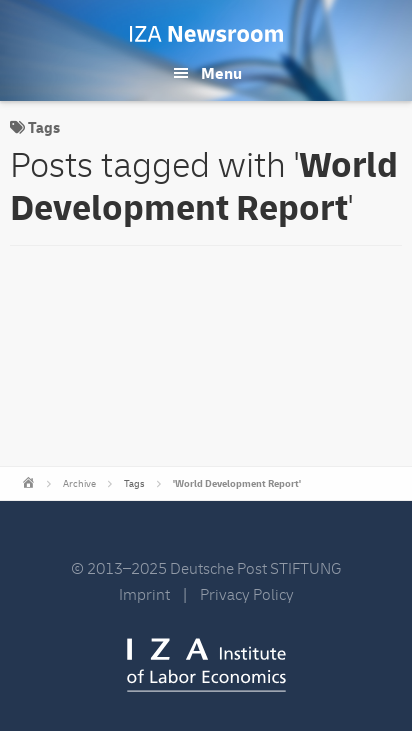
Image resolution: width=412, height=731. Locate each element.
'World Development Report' (237, 484)
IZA (206, 665)
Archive (79, 484)
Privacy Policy (247, 595)
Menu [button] (221, 74)
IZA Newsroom (206, 34)
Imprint (144, 595)
